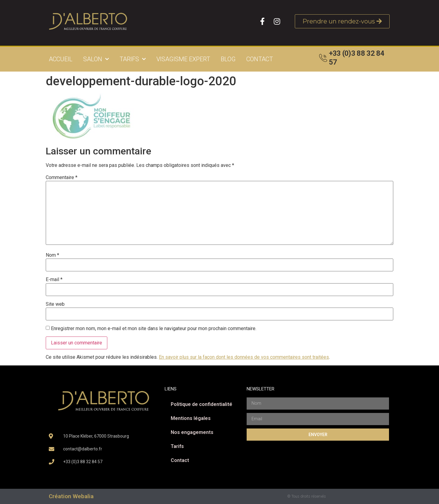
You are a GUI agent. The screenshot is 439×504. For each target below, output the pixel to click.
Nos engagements (192, 432)
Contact (260, 59)
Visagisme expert (183, 59)
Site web (55, 304)
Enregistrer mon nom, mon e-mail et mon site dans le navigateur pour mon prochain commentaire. (154, 329)
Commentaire (62, 178)
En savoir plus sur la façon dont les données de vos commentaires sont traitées (244, 357)
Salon (96, 59)
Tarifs (133, 59)
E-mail (54, 280)
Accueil (61, 59)
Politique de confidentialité (202, 404)
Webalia (83, 496)
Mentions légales (191, 418)
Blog (228, 59)
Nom (52, 255)
